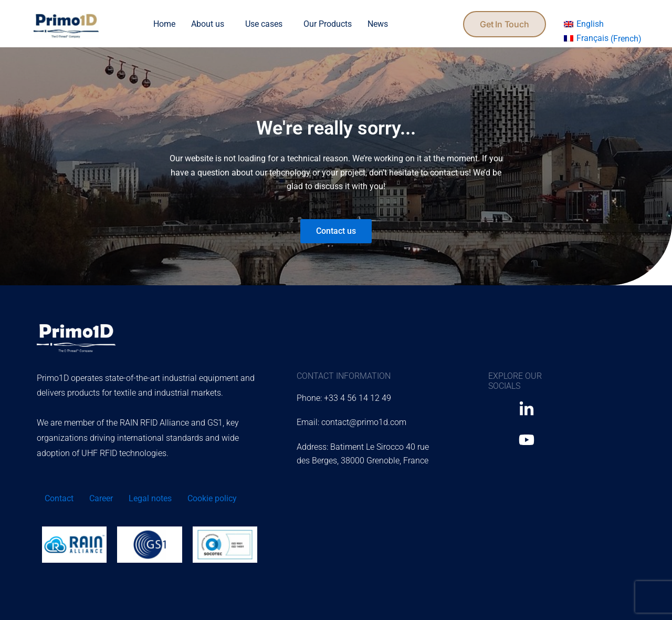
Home (164, 24)
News (378, 24)
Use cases (264, 24)
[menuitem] (584, 24)
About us (208, 24)
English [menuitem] (590, 24)
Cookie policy (212, 498)
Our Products (328, 24)
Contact (59, 498)
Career (101, 498)
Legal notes (150, 498)
